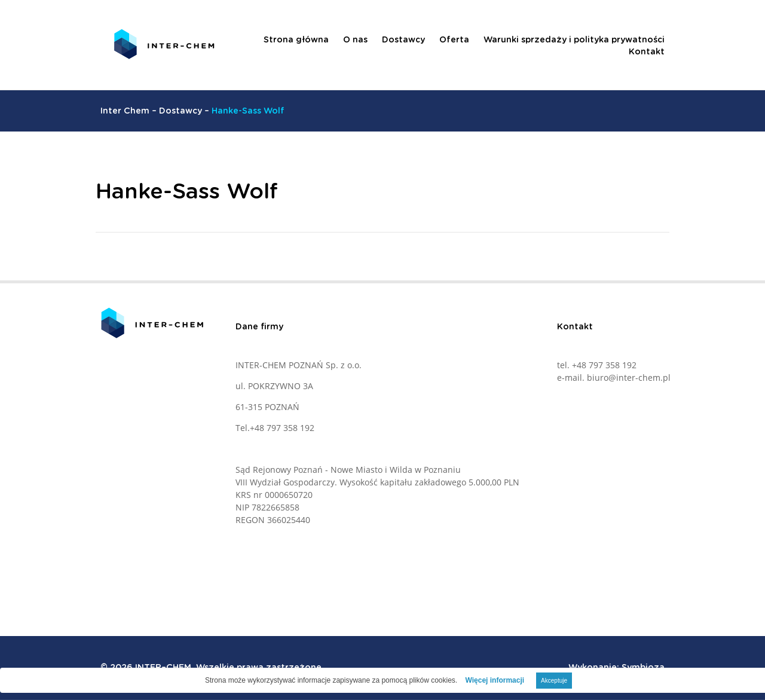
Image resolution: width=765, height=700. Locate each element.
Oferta (454, 40)
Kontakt (647, 52)
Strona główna (296, 40)
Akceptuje (554, 681)
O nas (355, 40)
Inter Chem (125, 111)
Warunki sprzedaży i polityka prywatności (574, 40)
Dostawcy (403, 40)
